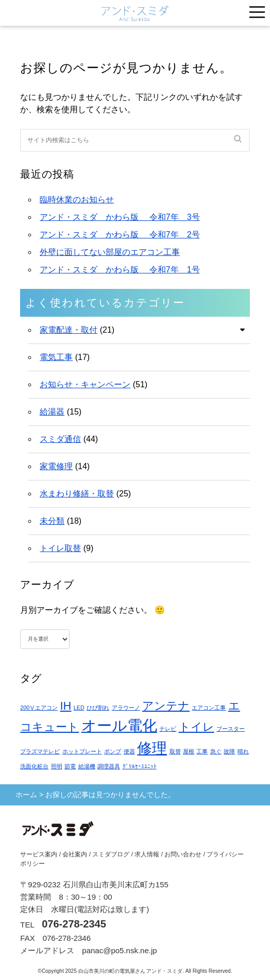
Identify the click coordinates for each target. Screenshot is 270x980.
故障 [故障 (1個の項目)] (229, 751)
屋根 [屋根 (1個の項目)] (189, 751)
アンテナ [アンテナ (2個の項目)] (166, 706)
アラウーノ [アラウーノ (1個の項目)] (126, 708)
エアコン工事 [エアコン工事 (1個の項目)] (209, 708)
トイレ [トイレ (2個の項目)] (197, 727)
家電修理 (56, 466)
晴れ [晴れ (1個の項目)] (243, 751)
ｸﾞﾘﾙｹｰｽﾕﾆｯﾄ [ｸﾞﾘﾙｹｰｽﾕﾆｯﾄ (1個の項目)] (140, 766)
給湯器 (52, 412)
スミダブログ (111, 854)
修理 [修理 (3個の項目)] (152, 748)
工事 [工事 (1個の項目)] (202, 751)
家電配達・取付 (69, 330)
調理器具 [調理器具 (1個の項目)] (109, 766)
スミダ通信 (60, 439)
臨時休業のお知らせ (77, 200)
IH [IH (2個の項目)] (66, 706)
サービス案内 (39, 854)
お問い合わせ (183, 854)
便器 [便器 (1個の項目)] (129, 751)
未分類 (52, 521)
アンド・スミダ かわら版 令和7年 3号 (120, 217)
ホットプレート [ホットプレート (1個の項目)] (82, 751)
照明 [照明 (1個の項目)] (57, 766)
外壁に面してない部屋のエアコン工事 (110, 252)
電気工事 (56, 357)
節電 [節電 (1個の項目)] (70, 766)
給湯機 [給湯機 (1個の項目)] (87, 766)
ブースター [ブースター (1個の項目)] (231, 729)
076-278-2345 (74, 924)
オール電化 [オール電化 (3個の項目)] (119, 725)
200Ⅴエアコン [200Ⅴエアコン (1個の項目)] (39, 708)
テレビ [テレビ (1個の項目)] (168, 729)
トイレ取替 (60, 548)
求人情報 (147, 854)
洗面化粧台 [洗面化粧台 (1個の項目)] (34, 766)
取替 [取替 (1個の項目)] (175, 751)
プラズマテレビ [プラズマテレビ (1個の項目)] (40, 751)
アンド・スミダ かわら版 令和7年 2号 (120, 235)
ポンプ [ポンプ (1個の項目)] (113, 751)
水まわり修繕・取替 (77, 494)
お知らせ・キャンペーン (85, 384)
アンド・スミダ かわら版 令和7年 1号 (120, 270)
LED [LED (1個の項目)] (79, 708)
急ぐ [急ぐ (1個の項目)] (216, 751)
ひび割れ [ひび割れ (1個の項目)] (98, 708)
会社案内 (75, 854)
